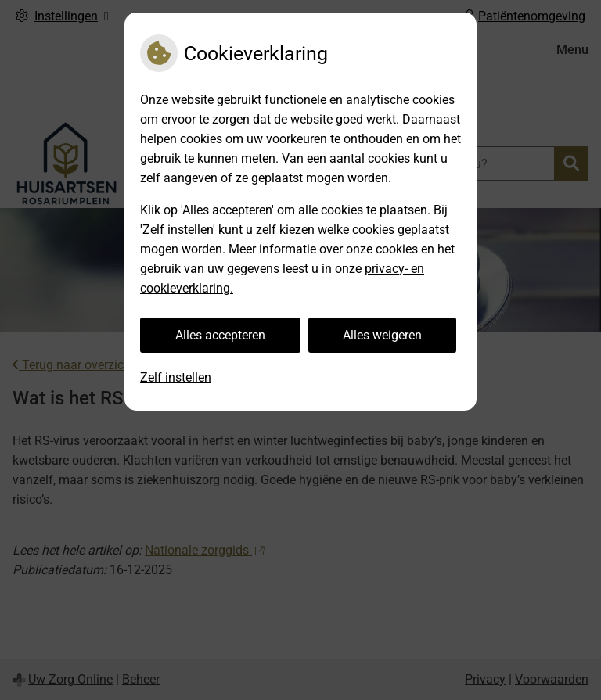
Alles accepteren (220, 335)
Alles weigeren (382, 335)
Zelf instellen (176, 377)
